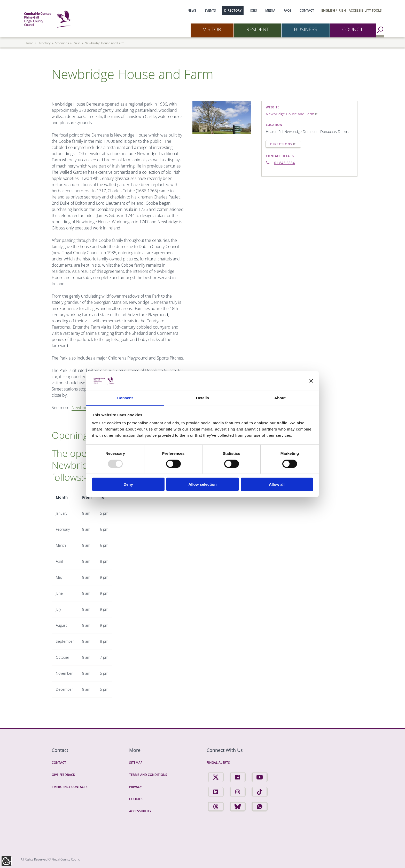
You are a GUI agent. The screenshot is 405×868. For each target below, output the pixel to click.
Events (210, 10)
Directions (283, 144)
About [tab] (280, 398)
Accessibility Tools (365, 10)
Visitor (212, 29)
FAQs (287, 10)
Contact (307, 10)
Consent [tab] (125, 398)
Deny (128, 484)
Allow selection (202, 484)
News (192, 10)
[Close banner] (311, 381)
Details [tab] (202, 398)
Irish (342, 10)
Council (353, 29)
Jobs (253, 10)
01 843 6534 (284, 163)
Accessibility (140, 811)
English (328, 10)
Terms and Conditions (148, 775)
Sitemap (136, 763)
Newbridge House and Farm (292, 114)
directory (44, 43)
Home (29, 43)
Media (270, 10)
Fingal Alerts (218, 763)
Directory (233, 10)
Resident (258, 29)
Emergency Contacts (70, 787)
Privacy (135, 787)
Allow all (277, 484)
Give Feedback (63, 775)
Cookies (136, 799)
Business (306, 29)
